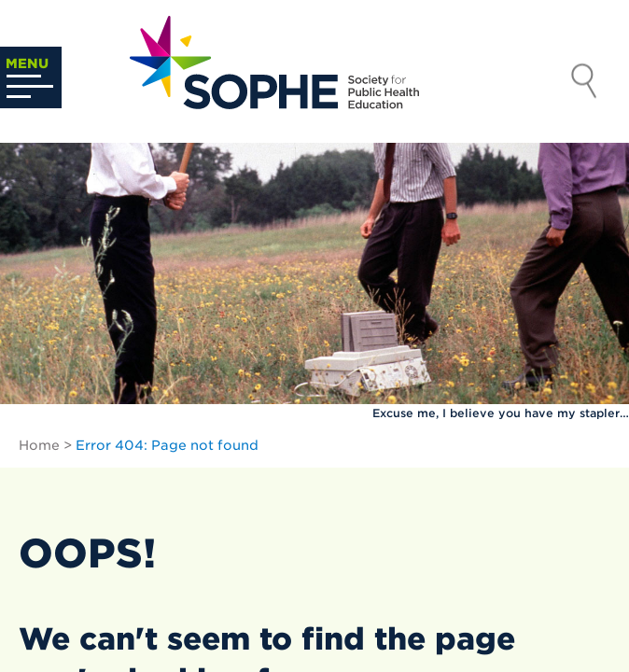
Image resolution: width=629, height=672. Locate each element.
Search (584, 83)
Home (39, 445)
